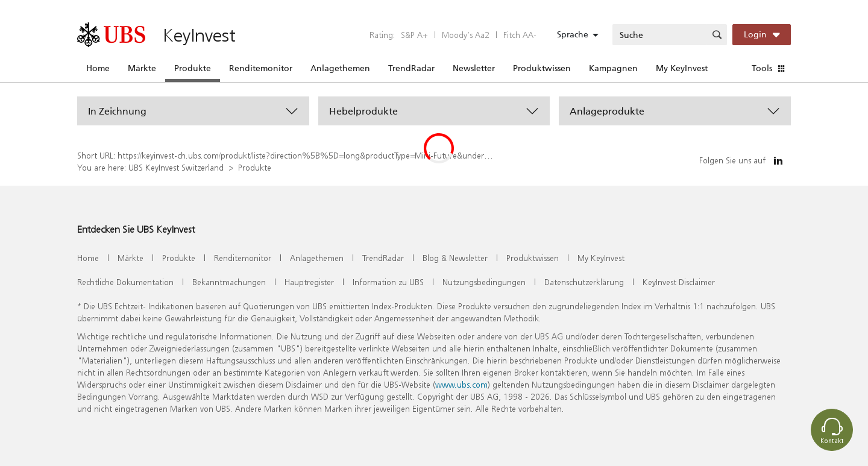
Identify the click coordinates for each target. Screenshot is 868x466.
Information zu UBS (388, 282)
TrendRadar (411, 68)
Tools (762, 68)
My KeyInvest (682, 68)
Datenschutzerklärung (584, 282)
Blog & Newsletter (455, 258)
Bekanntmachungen (229, 282)
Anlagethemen (340, 68)
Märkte (142, 68)
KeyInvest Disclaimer (679, 282)
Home (98, 68)
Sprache (573, 34)
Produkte (193, 68)
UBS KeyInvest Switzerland (176, 167)
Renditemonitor (261, 68)
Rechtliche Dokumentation (125, 282)
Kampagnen (613, 68)
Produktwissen (542, 68)
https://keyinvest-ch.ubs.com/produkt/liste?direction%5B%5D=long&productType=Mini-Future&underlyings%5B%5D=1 (334, 155)
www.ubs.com (461, 384)
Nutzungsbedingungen (484, 282)
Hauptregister (309, 282)
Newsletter (474, 68)
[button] (193, 111)
